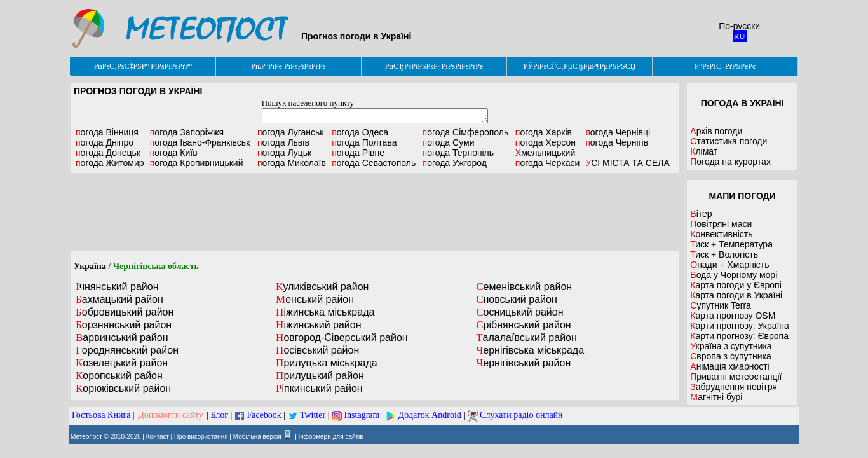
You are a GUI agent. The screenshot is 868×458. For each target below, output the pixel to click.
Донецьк (108, 153)
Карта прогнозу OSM (733, 316)
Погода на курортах (730, 162)
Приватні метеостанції (736, 377)
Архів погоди (716, 131)
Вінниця (107, 132)
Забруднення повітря (734, 387)
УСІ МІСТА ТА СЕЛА (627, 163)
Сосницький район (519, 312)
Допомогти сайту (171, 415)
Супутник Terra (721, 305)
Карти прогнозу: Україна (740, 326)
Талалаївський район (526, 337)
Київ (174, 153)
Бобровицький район (125, 312)
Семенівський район (524, 287)
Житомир (110, 163)
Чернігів (617, 142)
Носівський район (317, 350)
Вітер (701, 214)
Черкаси (547, 163)
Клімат (704, 151)
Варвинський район (122, 337)
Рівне (358, 153)
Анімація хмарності (729, 366)
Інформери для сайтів (331, 437)
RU (740, 36)
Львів (283, 142)
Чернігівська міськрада (530, 350)
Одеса (360, 132)
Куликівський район (322, 287)
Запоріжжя (187, 132)
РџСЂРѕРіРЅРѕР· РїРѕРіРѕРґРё (434, 66)
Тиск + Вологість (724, 254)
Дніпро (105, 142)
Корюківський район (123, 388)
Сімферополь (466, 132)
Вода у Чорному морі (734, 275)
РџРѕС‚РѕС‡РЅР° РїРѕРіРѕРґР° (143, 66)
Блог (220, 415)
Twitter (313, 415)
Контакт (158, 437)
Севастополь (374, 163)
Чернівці (618, 132)
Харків (544, 132)
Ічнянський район (117, 287)
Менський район (315, 299)
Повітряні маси (721, 224)
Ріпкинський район (319, 388)
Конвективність (721, 234)
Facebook (264, 415)
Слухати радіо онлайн (521, 415)
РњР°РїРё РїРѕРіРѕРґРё (288, 66)
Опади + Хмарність (729, 265)
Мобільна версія (257, 437)
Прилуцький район (320, 376)
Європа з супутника (730, 356)
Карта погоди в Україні (736, 295)
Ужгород (455, 163)
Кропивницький (197, 163)
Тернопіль (458, 153)
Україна (90, 266)
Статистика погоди (729, 141)
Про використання (201, 437)
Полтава (364, 142)
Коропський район (119, 376)
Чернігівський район (523, 363)
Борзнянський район (124, 325)
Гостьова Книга (101, 415)
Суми (449, 142)
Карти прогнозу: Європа (739, 336)
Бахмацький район (119, 299)
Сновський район (517, 299)
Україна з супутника (731, 346)
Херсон (546, 142)
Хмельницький (545, 153)
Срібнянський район (523, 325)
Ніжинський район (318, 325)
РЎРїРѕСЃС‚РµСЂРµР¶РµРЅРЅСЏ (580, 66)
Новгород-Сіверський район (342, 337)
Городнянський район (127, 350)
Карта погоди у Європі (736, 285)
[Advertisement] (375, 212)
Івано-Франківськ (200, 142)
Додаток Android (430, 415)
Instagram (362, 415)
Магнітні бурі (716, 397)
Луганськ (291, 132)
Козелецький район (122, 363)
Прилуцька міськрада (327, 363)
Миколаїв (292, 163)
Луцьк (284, 153)
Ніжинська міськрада (325, 312)
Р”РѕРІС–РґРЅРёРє (725, 66)
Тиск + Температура (731, 244)
